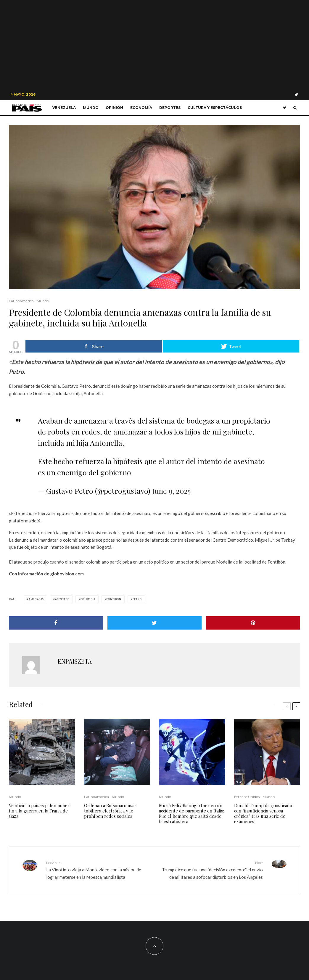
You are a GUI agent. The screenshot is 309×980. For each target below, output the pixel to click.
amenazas (36, 599)
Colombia (88, 599)
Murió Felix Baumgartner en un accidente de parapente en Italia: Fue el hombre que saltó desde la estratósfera (191, 813)
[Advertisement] (154, 44)
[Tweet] (154, 623)
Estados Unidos (247, 797)
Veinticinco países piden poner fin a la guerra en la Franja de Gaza (39, 811)
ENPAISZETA (75, 661)
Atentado (62, 599)
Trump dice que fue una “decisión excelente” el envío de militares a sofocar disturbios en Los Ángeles (211, 870)
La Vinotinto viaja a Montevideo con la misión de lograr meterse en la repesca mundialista (98, 870)
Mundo (91, 108)
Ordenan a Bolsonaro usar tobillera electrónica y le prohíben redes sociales (110, 811)
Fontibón (114, 599)
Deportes (170, 108)
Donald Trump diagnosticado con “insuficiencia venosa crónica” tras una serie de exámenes (263, 813)
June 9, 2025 (171, 491)
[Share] (56, 623)
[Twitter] (296, 95)
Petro (137, 599)
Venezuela (64, 108)
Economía (141, 108)
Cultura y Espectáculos (215, 108)
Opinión (114, 108)
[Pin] (253, 623)
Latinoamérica (21, 301)
